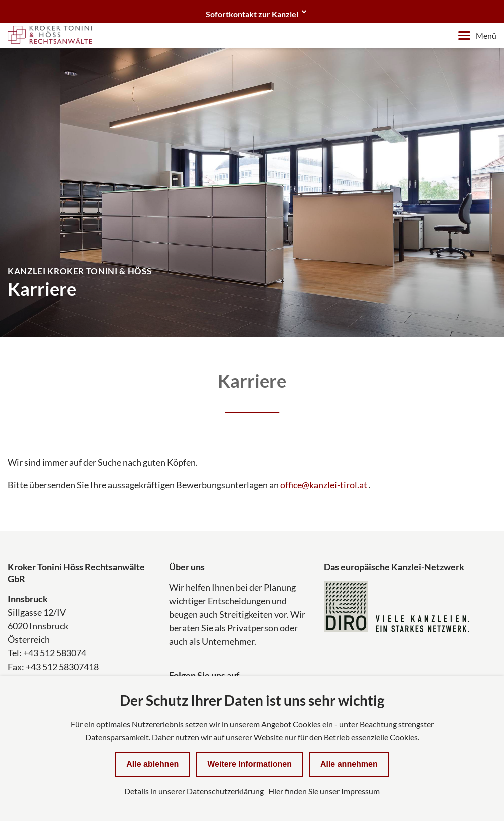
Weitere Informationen (249, 764)
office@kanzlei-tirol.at (324, 485)
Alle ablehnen (152, 764)
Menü (477, 35)
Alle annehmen (349, 764)
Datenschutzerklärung (225, 791)
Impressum (360, 791)
